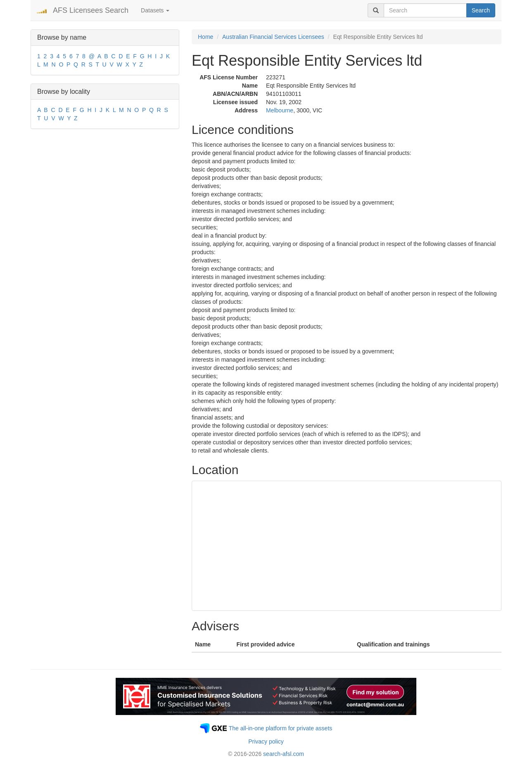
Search (481, 10)
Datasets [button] (155, 10)
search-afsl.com (284, 754)
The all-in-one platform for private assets (281, 728)
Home (205, 37)
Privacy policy (266, 741)
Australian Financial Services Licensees (273, 37)
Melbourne (280, 110)
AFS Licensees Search (91, 10)
